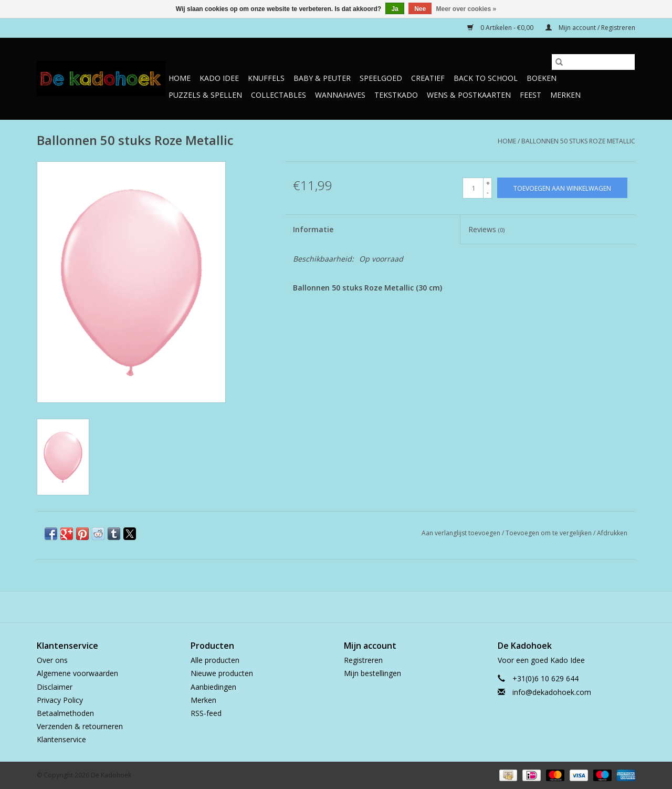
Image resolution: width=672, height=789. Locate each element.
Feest (531, 95)
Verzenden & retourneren (80, 726)
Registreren (363, 660)
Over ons (52, 660)
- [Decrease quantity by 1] (488, 193)
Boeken (542, 78)
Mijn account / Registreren (590, 28)
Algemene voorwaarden (77, 673)
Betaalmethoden (65, 713)
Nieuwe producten (222, 673)
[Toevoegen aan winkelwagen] (562, 188)
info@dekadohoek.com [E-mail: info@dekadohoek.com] (552, 692)
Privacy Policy (60, 700)
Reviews (486, 229)
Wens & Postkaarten (469, 95)
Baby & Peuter (322, 78)
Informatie (313, 229)
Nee (420, 9)
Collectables (279, 95)
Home (180, 78)
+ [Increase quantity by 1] (488, 183)
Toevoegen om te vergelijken (549, 533)
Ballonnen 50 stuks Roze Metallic (578, 141)
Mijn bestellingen (372, 673)
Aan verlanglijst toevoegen (462, 533)
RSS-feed (206, 713)
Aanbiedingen (213, 687)
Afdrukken (612, 533)
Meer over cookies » (466, 9)
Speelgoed (381, 78)
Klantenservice (61, 739)
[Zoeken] (593, 62)
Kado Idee (219, 78)
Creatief (428, 78)
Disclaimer (55, 687)
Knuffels (266, 78)
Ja (395, 9)
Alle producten (215, 660)
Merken (565, 95)
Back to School (486, 78)
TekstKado (396, 95)
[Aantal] (473, 188)
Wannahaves (340, 95)
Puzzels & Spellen (205, 95)
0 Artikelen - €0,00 (501, 28)
